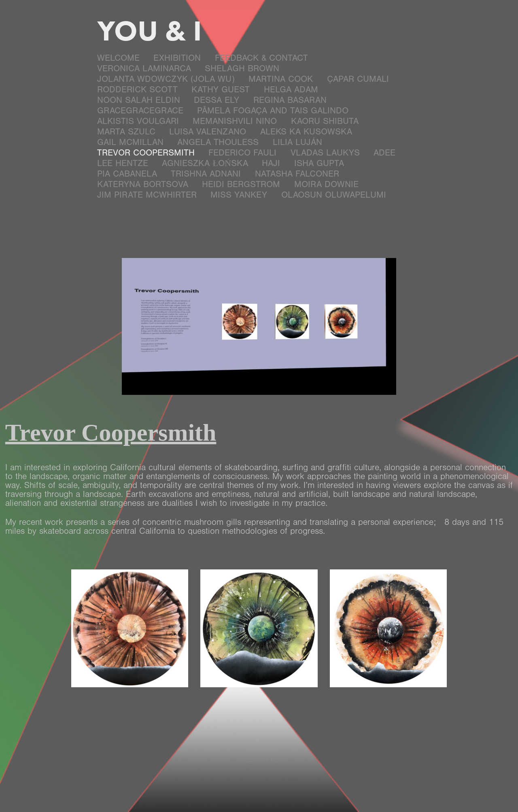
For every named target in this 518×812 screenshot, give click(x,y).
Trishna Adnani (206, 174)
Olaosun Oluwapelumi (334, 195)
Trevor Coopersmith (146, 153)
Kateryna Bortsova (143, 184)
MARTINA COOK (281, 79)
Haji (271, 163)
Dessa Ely (217, 100)
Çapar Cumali (358, 79)
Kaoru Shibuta (325, 121)
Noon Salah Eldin (139, 100)
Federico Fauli (242, 153)
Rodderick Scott (137, 90)
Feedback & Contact (261, 58)
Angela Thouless (218, 142)
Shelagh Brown (242, 69)
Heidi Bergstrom (241, 184)
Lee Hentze (123, 163)
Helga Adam (291, 90)
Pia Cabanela (127, 174)
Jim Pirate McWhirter (147, 195)
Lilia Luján (297, 142)
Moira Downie (326, 184)
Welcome (118, 58)
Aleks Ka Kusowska (306, 132)
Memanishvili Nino (235, 121)
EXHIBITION (177, 58)
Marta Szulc (126, 132)
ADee (384, 153)
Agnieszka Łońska (205, 163)
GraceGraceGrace (140, 111)
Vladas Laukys (325, 153)
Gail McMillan (130, 142)
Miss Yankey (239, 195)
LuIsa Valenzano (208, 132)
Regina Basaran (290, 100)
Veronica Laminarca (144, 69)
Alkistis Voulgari (138, 121)
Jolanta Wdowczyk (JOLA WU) (166, 79)
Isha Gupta (319, 163)
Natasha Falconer (297, 174)
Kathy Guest (221, 90)
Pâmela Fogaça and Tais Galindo (273, 111)
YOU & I (150, 30)
